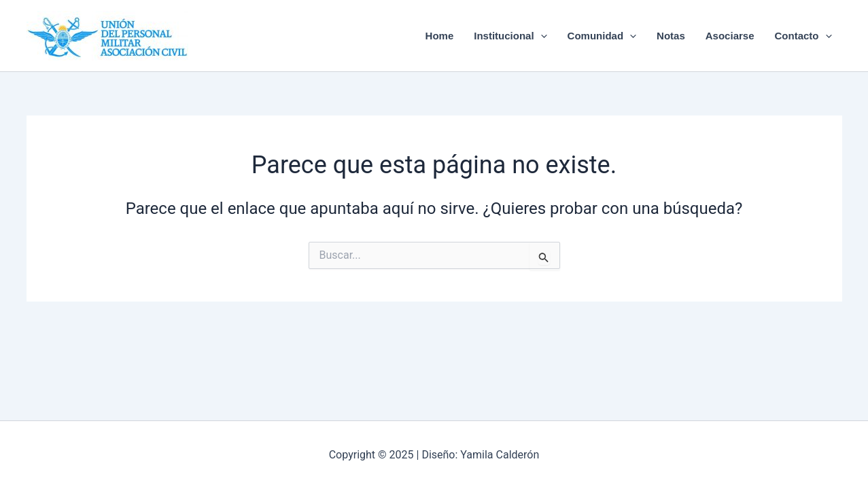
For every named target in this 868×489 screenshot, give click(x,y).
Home (440, 36)
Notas (671, 36)
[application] (541, 36)
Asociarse (730, 36)
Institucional (510, 36)
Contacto (803, 36)
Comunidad (602, 36)
